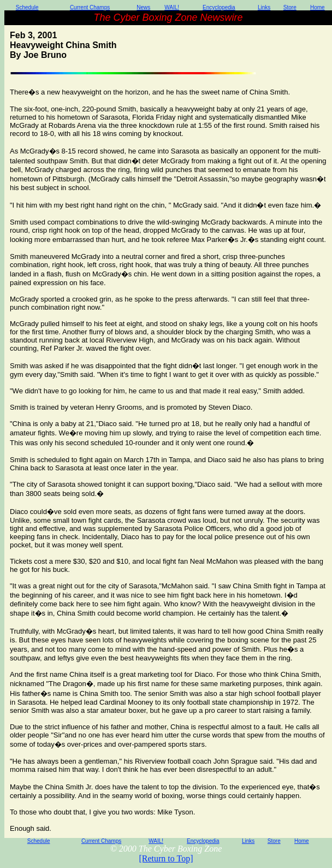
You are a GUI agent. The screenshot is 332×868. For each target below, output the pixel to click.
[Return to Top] (166, 858)
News (143, 7)
